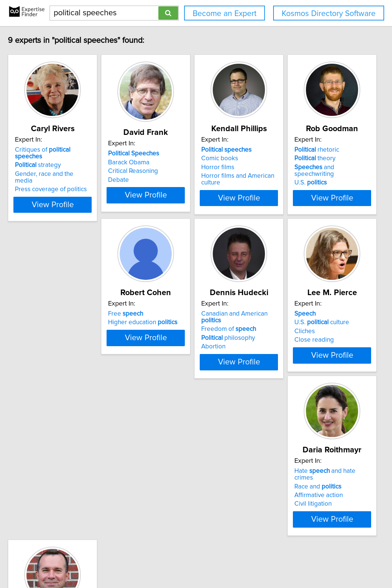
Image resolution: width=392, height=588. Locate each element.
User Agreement (289, 561)
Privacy (256, 561)
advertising (286, 472)
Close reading (55, 499)
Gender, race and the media (74, 167)
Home (236, 561)
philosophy (286, 329)
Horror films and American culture (306, 176)
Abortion (271, 337)
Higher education (182, 320)
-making (281, 481)
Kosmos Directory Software (329, 14)
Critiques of (78, 150)
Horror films (276, 167)
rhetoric (58, 311)
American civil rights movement (302, 490)
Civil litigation (166, 499)
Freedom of (286, 320)
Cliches (46, 490)
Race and (171, 481)
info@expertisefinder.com (194, 561)
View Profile (83, 191)
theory (56, 320)
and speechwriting (76, 329)
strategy (58, 158)
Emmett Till (275, 499)
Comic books (277, 158)
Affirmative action (171, 490)
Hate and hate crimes (188, 472)
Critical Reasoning (172, 171)
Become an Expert (225, 14)
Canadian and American (303, 311)
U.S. (52, 337)
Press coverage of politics (71, 176)
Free (165, 311)
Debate (158, 180)
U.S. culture (63, 481)
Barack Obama (168, 162)
